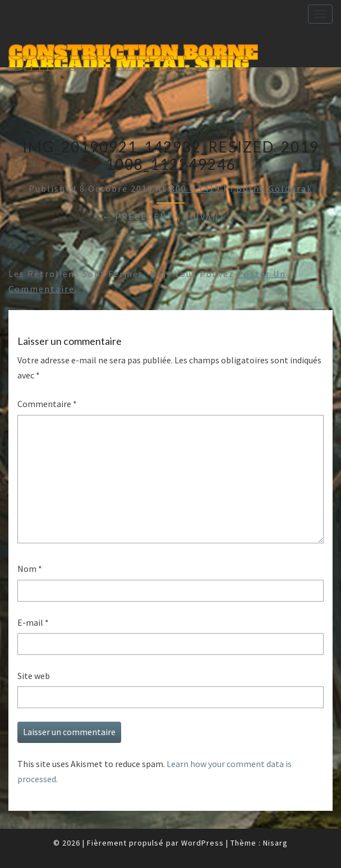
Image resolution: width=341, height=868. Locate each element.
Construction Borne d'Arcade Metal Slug (133, 54)
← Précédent (138, 216)
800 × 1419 (195, 188)
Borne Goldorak (274, 188)
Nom (30, 569)
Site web (34, 676)
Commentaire (47, 404)
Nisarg (275, 843)
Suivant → (211, 216)
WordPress (202, 843)
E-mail (33, 622)
